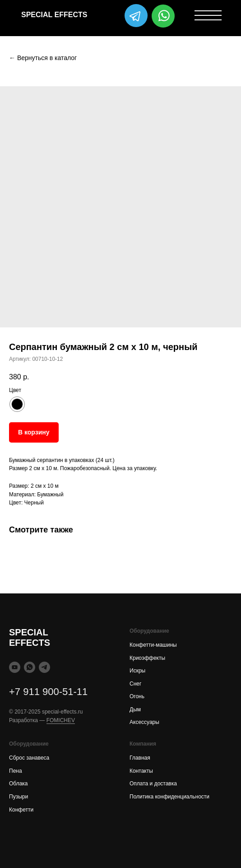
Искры (137, 671)
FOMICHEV (61, 720)
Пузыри (19, 797)
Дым (135, 709)
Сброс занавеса (29, 758)
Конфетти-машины (153, 645)
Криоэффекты (147, 658)
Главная (140, 758)
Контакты (141, 771)
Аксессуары (144, 722)
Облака (19, 784)
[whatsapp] (30, 667)
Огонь (137, 696)
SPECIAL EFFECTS (54, 15)
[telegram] (44, 667)
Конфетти (21, 810)
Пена (16, 771)
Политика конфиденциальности (169, 797)
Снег (135, 684)
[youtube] (15, 667)
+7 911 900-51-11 (48, 692)
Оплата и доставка (153, 784)
